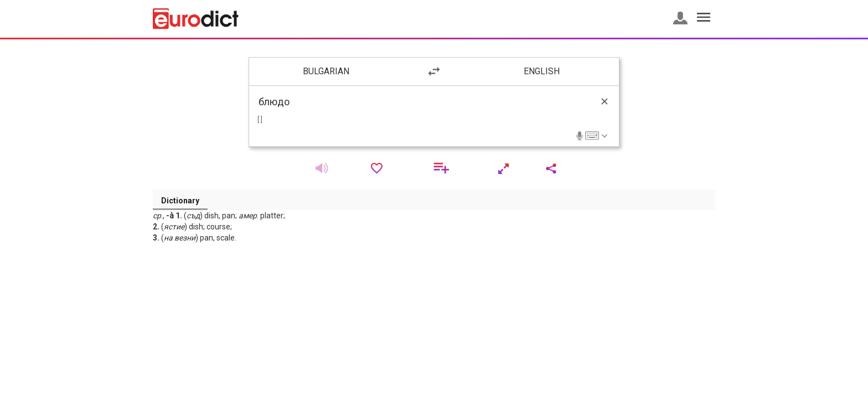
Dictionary (180, 201)
